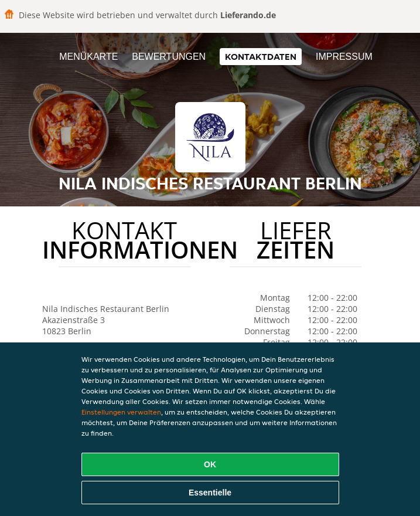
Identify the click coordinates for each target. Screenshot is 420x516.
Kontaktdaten (261, 57)
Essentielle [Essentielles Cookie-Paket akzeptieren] (210, 493)
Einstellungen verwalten (121, 412)
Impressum (344, 57)
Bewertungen (169, 57)
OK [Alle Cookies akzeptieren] (210, 464)
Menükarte (88, 57)
